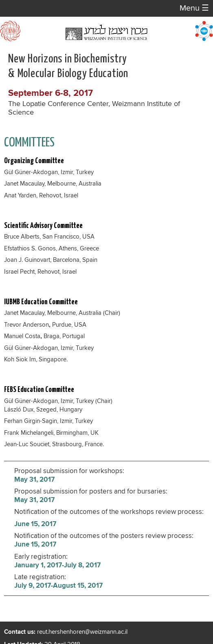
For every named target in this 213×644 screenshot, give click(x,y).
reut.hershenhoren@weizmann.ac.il (82, 632)
